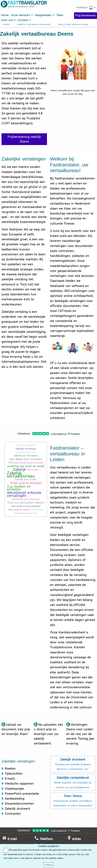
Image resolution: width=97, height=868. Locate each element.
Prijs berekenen (86, 15)
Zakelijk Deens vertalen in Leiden (73, 25)
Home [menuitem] (5, 15)
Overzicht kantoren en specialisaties (34, 25)
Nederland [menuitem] (85, 8)
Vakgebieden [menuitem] (43, 15)
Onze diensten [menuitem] (20, 15)
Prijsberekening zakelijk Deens (24, 139)
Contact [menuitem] (23, 20)
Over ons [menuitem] (7, 20)
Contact (6, 25)
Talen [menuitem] (60, 15)
